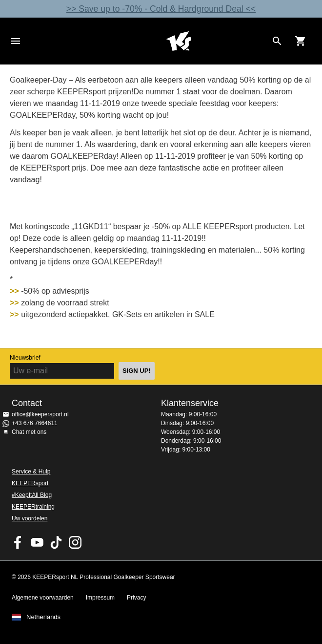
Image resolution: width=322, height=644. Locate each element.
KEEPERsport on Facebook (18, 542)
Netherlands (43, 617)
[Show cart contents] (301, 41)
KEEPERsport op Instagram (75, 542)
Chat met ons (29, 432)
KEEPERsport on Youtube (37, 542)
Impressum (100, 598)
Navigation (16, 41)
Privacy (136, 598)
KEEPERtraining (33, 507)
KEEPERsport (30, 483)
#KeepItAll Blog (32, 495)
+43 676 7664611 (35, 423)
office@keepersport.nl (40, 414)
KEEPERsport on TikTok (56, 542)
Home (179, 41)
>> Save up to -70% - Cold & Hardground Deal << (161, 9)
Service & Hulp (31, 472)
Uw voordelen (30, 518)
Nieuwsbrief (25, 358)
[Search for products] (277, 41)
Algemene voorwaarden (43, 598)
